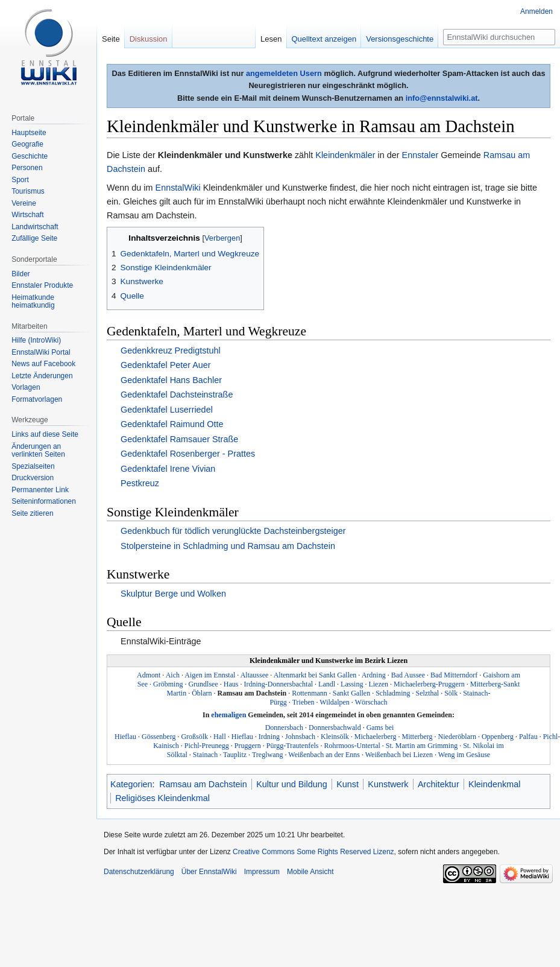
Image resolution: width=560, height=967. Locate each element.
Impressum (262, 872)
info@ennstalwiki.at (442, 98)
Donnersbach (284, 728)
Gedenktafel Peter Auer (166, 365)
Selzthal (428, 693)
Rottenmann (310, 693)
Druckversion (33, 478)
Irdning (269, 737)
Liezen (378, 684)
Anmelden (536, 11)
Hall (220, 737)
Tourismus (28, 191)
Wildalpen (335, 702)
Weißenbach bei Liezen (399, 755)
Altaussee (255, 675)
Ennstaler (420, 155)
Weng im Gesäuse (464, 755)
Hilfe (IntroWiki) (36, 340)
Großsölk (194, 737)
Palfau (528, 737)
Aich (173, 675)
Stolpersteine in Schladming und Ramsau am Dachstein (228, 546)
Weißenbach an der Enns (324, 755)
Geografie (27, 144)
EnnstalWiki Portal (41, 352)
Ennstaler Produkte (42, 285)
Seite (111, 39)
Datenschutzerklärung (139, 872)
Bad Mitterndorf (454, 675)
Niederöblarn (457, 737)
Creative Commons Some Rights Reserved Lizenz (313, 852)
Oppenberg (498, 737)
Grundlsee (203, 684)
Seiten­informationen (44, 501)
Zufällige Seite (34, 238)
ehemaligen (228, 715)
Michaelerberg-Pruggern (429, 684)
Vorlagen (26, 387)
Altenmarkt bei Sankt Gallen (315, 675)
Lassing (352, 684)
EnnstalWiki (178, 188)
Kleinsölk (335, 737)
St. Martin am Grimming (422, 746)
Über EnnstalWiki (209, 872)
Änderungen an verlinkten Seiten (38, 451)
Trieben (304, 702)
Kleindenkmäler (345, 155)
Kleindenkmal (494, 784)
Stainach (205, 755)
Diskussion (149, 39)
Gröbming (168, 684)
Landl (327, 684)
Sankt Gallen (351, 693)
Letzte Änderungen (42, 376)
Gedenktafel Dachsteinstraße (177, 395)
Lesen (264, 39)
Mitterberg (417, 737)
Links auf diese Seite (45, 434)
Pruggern (248, 746)
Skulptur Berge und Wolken (173, 594)
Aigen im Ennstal (210, 675)
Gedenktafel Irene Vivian (168, 469)
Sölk (451, 693)
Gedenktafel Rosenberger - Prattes (188, 454)
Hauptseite (29, 133)
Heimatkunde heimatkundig (33, 302)
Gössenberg (159, 737)
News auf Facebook (43, 364)
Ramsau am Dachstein (252, 693)
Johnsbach (300, 737)
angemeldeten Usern (284, 73)
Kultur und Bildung (292, 784)
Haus (231, 684)
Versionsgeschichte (394, 39)
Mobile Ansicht (310, 872)
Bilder (21, 274)
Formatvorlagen (37, 399)
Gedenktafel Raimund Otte (172, 424)
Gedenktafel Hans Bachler (171, 380)
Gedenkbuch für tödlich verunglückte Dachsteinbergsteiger (233, 531)
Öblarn (202, 693)
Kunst (348, 784)
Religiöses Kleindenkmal (162, 798)
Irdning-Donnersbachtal (278, 684)
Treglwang (268, 755)
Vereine (24, 203)
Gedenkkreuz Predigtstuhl (171, 350)
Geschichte (30, 156)
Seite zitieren (32, 513)
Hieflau (242, 737)
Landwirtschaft (35, 227)
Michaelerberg (376, 737)
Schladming (393, 693)
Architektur (439, 784)
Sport (20, 180)
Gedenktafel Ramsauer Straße (179, 439)
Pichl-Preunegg (207, 746)
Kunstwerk (388, 784)
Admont (149, 675)
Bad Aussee (408, 675)
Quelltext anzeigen (318, 39)
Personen (27, 168)
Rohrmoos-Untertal (352, 746)
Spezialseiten (33, 466)
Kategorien (131, 784)
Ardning (374, 675)
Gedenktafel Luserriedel (167, 410)
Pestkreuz (140, 483)
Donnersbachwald (335, 728)
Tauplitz (235, 755)
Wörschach (371, 702)
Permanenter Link (40, 490)
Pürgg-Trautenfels (293, 746)
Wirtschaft (27, 215)
